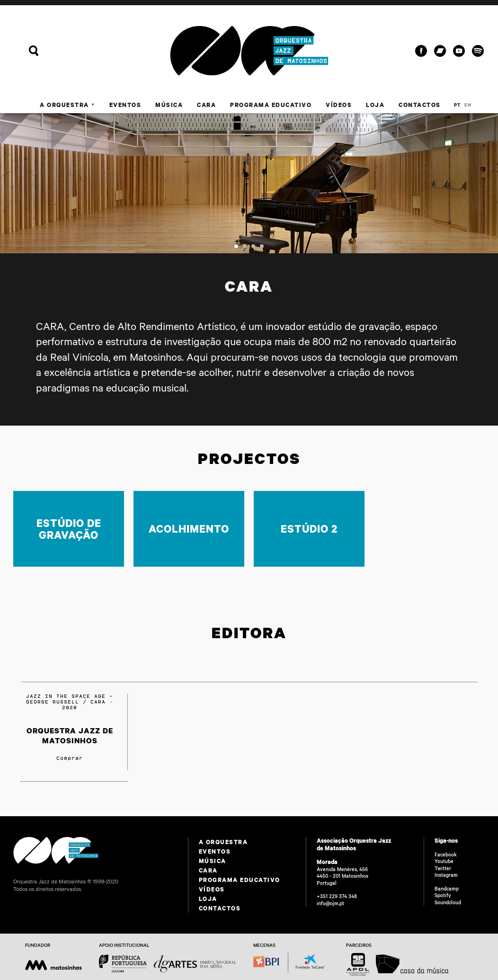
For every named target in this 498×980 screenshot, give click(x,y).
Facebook (446, 855)
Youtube (444, 861)
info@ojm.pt (330, 903)
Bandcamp (447, 889)
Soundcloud (448, 902)
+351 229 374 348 (337, 896)
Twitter (443, 868)
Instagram (446, 875)
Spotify (443, 895)
